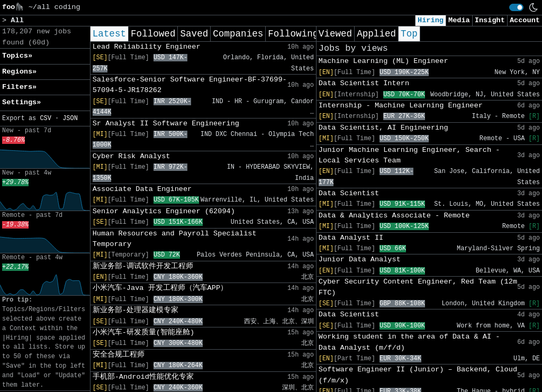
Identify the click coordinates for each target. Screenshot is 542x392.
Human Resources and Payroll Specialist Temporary (175, 239)
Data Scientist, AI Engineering (383, 128)
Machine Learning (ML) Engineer (383, 61)
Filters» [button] (19, 87)
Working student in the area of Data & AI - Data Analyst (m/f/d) (409, 342)
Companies (238, 34)
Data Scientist (349, 193)
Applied (376, 34)
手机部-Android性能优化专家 (143, 377)
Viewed (335, 34)
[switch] (516, 7)
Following (293, 34)
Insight (490, 20)
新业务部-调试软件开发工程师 (143, 266)
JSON (70, 118)
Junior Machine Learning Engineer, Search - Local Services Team (409, 155)
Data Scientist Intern (364, 83)
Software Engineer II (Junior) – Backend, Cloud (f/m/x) (418, 375)
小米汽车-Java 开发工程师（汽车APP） (160, 288)
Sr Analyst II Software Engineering (166, 124)
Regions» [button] (19, 72)
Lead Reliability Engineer (147, 47)
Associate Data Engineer (142, 189)
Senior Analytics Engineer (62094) (164, 211)
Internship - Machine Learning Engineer (401, 106)
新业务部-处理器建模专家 (135, 310)
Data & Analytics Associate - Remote (394, 216)
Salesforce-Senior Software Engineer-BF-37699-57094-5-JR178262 (190, 85)
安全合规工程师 (119, 355)
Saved (194, 34)
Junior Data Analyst (360, 259)
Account (525, 20)
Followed (153, 34)
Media (459, 20)
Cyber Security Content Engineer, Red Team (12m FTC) (418, 287)
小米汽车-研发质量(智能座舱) (143, 332)
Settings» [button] (21, 102)
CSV (45, 118)
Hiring (431, 20)
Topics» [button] (17, 56)
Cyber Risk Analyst (132, 156)
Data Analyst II (351, 238)
